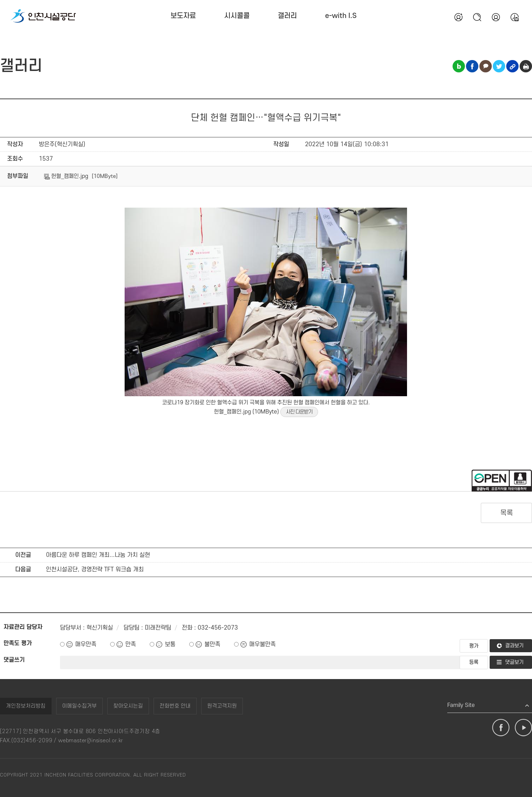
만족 (131, 644)
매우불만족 (262, 644)
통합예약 (514, 17)
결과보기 (514, 646)
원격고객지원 (222, 706)
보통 (170, 644)
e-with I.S (341, 16)
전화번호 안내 (175, 706)
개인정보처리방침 (26, 706)
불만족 (212, 644)
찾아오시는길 (128, 706)
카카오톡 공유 (486, 66)
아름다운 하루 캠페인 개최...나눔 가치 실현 (98, 555)
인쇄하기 (526, 66)
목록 (506, 513)
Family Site (461, 705)
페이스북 (501, 728)
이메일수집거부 (79, 706)
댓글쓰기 (14, 660)
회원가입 (458, 17)
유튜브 (523, 728)
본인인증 (496, 17)
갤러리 (287, 16)
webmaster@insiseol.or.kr (91, 741)
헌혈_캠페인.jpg (66, 176)
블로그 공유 (459, 66)
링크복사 (512, 66)
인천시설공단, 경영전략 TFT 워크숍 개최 (95, 570)
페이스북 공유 (472, 66)
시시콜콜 (237, 16)
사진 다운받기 (299, 412)
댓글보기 (514, 662)
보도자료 (183, 16)
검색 (477, 17)
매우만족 (86, 644)
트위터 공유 (499, 66)
